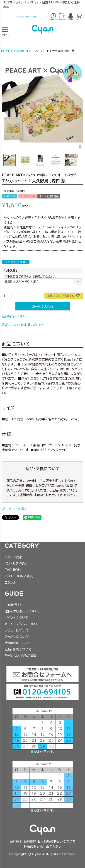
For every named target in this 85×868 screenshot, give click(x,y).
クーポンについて (17, 637)
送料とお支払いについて (22, 611)
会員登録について (17, 643)
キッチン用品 (13, 557)
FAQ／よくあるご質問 (21, 656)
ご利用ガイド (13, 605)
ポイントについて (16, 618)
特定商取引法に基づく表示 (43, 846)
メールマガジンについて (21, 624)
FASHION (21, 51)
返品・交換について (18, 649)
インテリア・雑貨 (15, 563)
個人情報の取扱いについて (56, 841)
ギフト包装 (10, 271)
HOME (6, 51)
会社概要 (16, 841)
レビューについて (17, 630)
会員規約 (30, 841)
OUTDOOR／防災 (19, 576)
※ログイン (62, 17)
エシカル (10, 583)
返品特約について (15, 316)
